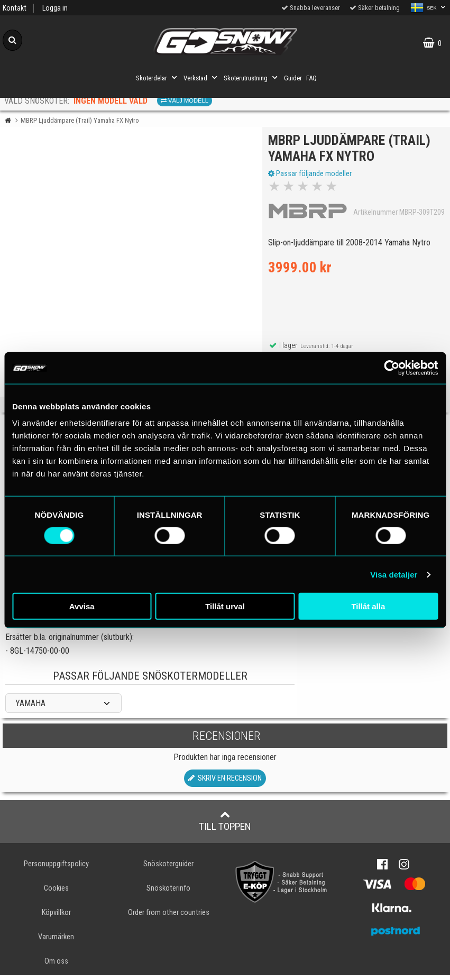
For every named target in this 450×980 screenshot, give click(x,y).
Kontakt (15, 8)
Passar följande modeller (312, 176)
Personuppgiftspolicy (56, 869)
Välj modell (185, 100)
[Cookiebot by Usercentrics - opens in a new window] (392, 368)
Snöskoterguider (168, 869)
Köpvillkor (56, 917)
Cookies (56, 893)
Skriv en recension (225, 783)
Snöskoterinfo (168, 893)
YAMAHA (30, 708)
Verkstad (201, 78)
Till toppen (225, 826)
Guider (293, 78)
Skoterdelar (158, 78)
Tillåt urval (225, 606)
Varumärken (56, 942)
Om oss (56, 966)
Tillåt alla (368, 606)
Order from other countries (169, 917)
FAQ (311, 78)
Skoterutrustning (252, 78)
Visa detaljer (394, 574)
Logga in (55, 8)
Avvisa (82, 606)
